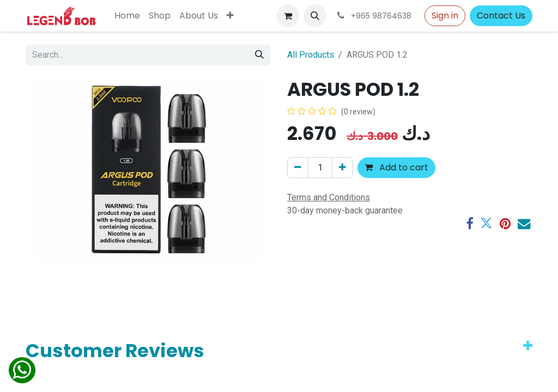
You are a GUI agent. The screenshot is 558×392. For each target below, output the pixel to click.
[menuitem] (127, 16)
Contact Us (501, 16)
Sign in (445, 16)
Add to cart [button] (396, 167)
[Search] (259, 55)
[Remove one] (298, 168)
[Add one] (342, 168)
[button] (315, 16)
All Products (311, 55)
